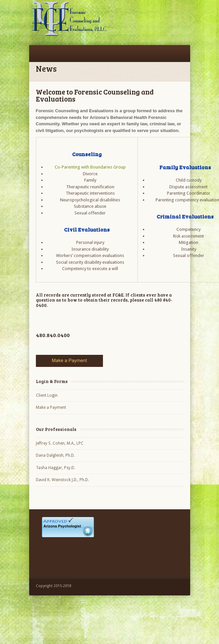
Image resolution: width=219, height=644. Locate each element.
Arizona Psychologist (62, 526)
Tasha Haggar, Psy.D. (56, 468)
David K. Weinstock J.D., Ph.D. (62, 480)
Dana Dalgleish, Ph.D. (55, 455)
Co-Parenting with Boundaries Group (90, 167)
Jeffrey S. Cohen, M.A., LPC (60, 443)
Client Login (47, 395)
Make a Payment (51, 407)
